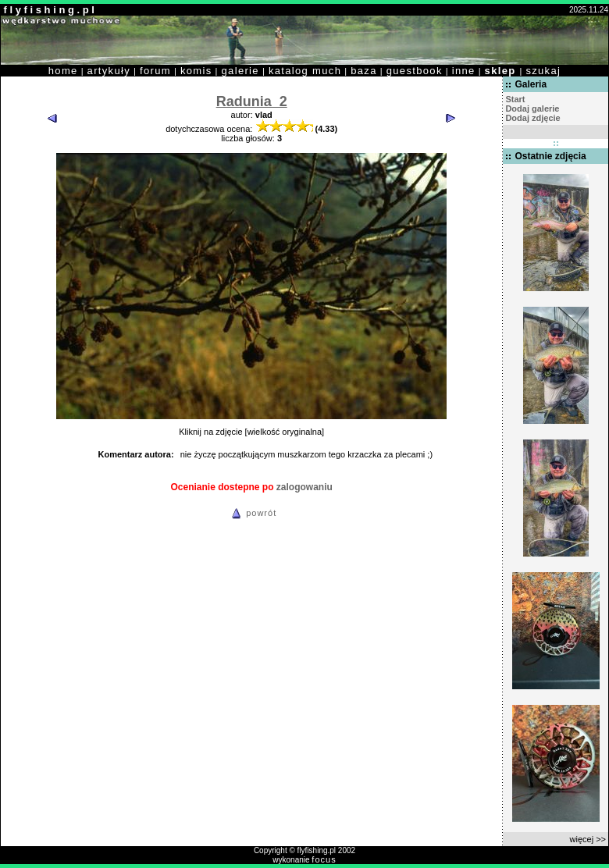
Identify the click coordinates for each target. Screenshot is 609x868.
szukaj (543, 71)
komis (196, 71)
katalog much (305, 71)
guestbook (415, 71)
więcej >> (588, 839)
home (63, 71)
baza (364, 71)
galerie (240, 71)
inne (464, 71)
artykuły (109, 71)
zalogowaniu (304, 487)
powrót (251, 513)
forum (155, 71)
